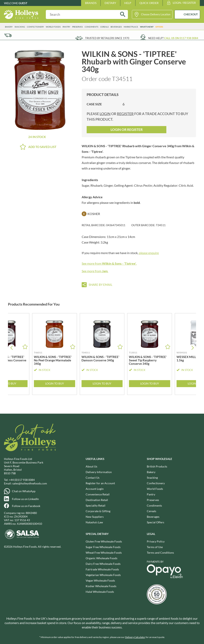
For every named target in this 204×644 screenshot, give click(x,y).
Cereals (104, 27)
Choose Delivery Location (156, 14)
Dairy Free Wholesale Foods (103, 564)
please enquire (149, 253)
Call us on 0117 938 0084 (181, 38)
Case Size (94, 104)
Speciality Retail (96, 505)
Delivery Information (99, 472)
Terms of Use (155, 547)
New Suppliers (95, 517)
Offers (159, 27)
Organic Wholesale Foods (102, 558)
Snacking (20, 27)
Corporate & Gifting (98, 511)
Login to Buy (55, 383)
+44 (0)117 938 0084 (22, 480)
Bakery (9, 27)
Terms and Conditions (160, 553)
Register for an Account (100, 483)
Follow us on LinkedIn (25, 499)
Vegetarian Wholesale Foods (103, 575)
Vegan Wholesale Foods (100, 580)
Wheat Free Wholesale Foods (104, 553)
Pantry (66, 27)
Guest (23, 3)
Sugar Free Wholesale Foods (103, 547)
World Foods (53, 27)
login (105, 114)
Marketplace (131, 27)
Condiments (91, 27)
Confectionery (35, 27)
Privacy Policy (156, 541)
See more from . (109, 263)
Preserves (77, 27)
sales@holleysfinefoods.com (30, 483)
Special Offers (155, 522)
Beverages (116, 27)
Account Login (95, 489)
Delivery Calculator (135, 637)
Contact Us (93, 478)
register (125, 114)
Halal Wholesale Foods (100, 592)
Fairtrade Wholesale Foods (102, 569)
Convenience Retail (98, 494)
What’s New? (147, 27)
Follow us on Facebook (26, 506)
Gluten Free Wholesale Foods (104, 541)
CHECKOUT (191, 14)
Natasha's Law (94, 522)
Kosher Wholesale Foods (101, 586)
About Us (91, 466)
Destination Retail (97, 500)
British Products (157, 466)
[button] (193, 348)
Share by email (101, 285)
